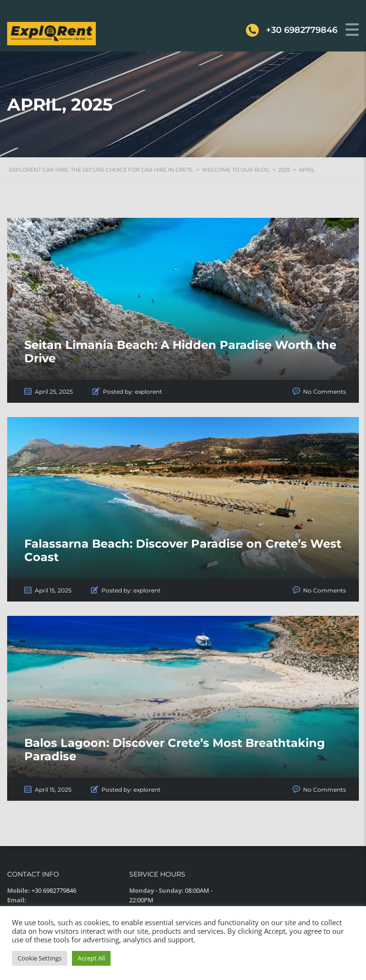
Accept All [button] (91, 958)
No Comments (325, 392)
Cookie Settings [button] (40, 958)
